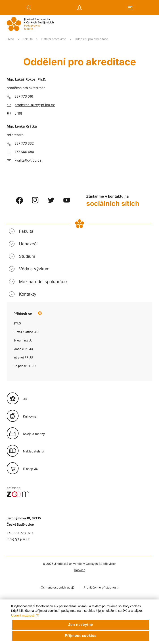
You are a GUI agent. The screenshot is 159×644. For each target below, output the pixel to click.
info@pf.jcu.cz (18, 539)
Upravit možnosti (25, 623)
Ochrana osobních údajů (58, 587)
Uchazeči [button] (28, 244)
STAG (17, 323)
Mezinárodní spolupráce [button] (43, 282)
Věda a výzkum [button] (34, 269)
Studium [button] (27, 256)
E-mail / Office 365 (26, 332)
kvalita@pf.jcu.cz (28, 160)
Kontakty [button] (28, 294)
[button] (29, 8)
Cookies (80, 570)
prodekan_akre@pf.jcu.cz (35, 105)
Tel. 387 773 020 (20, 533)
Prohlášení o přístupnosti (101, 587)
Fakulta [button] (26, 231)
